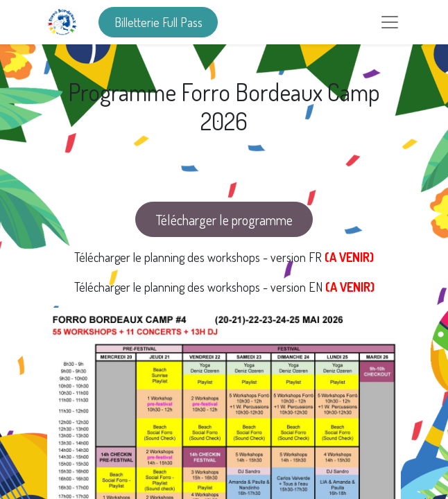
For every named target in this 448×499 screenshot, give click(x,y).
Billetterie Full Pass (158, 22)
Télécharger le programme (224, 220)
